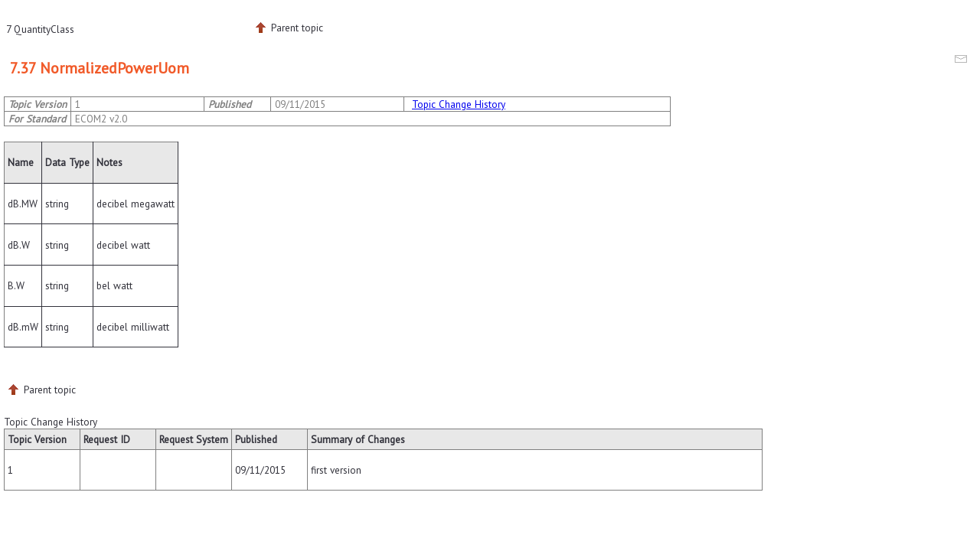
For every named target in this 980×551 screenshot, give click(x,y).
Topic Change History (459, 104)
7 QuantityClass (40, 29)
